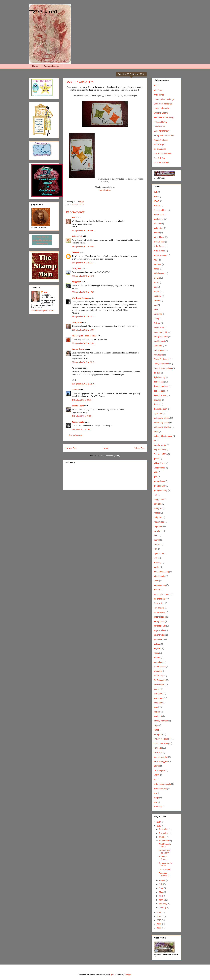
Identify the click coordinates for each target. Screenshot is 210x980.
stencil (157, 707)
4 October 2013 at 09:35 (82, 400)
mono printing (160, 585)
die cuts (157, 373)
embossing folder (161, 418)
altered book (159, 237)
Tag (155, 725)
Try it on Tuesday (161, 163)
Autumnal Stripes (163, 858)
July (161, 884)
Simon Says (159, 145)
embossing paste (161, 423)
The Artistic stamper (163, 739)
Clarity (157, 319)
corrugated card (161, 337)
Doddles (157, 400)
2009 (159, 924)
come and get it (161, 332)
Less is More (159, 126)
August (162, 880)
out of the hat (160, 599)
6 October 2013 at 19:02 (82, 429)
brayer (157, 291)
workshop (158, 807)
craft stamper (160, 350)
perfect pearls (160, 626)
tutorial (157, 766)
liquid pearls (159, 554)
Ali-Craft (157, 224)
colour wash (159, 328)
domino (157, 404)
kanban (157, 545)
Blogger (128, 974)
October (163, 837)
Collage (157, 323)
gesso (156, 459)
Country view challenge (164, 99)
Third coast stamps (162, 743)
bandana (158, 264)
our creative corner (162, 594)
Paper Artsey (159, 612)
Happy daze (159, 499)
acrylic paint (159, 215)
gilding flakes (159, 463)
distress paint (160, 391)
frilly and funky (160, 450)
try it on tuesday (161, 757)
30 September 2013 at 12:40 (83, 384)
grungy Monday (161, 490)
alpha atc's (158, 228)
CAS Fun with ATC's (80, 82)
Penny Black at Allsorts (164, 135)
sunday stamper (161, 721)
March (162, 900)
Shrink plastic (160, 667)
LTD (155, 558)
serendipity (159, 662)
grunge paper (160, 486)
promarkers (159, 639)
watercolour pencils (162, 784)
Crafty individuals (161, 364)
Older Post (139, 448)
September (164, 841)
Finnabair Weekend (164, 874)
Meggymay (77, 282)
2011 (159, 916)
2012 (159, 912)
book (156, 282)
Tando (156, 730)
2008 (159, 928)
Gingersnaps (159, 468)
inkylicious (158, 526)
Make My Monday (162, 131)
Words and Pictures (80, 298)
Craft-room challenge (163, 104)
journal (157, 540)
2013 (159, 826)
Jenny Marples (78, 422)
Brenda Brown (78, 349)
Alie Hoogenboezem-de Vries (84, 336)
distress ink (159, 382)
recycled (157, 648)
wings (156, 798)
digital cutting (160, 377)
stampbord (158, 694)
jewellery (158, 531)
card (156, 305)
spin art (157, 689)
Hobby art (158, 508)
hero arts (158, 504)
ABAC (156, 86)
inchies (157, 513)
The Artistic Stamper (163, 154)
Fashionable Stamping (164, 117)
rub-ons (157, 658)
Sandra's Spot (78, 406)
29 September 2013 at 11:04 (83, 343)
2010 (159, 920)
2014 (159, 822)
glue (156, 477)
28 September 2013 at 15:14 (83, 263)
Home (35, 66)
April (161, 896)
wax (155, 793)
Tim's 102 (158, 752)
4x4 (155, 192)
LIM (155, 549)
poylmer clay (159, 635)
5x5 (155, 197)
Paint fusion (159, 603)
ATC (156, 260)
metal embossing (161, 572)
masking (157, 563)
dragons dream (160, 409)
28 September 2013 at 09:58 (83, 247)
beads (156, 269)
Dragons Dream (161, 113)
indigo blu (158, 517)
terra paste (158, 734)
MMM (156, 581)
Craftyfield (77, 269)
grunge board (160, 481)
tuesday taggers (161, 761)
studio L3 (158, 716)
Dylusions (158, 413)
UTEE (156, 775)
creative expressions (163, 368)
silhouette (158, 671)
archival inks (159, 242)
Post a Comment (76, 435)
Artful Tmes (159, 251)
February (163, 904)
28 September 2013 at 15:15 (83, 276)
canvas (157, 300)
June (162, 888)
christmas (158, 314)
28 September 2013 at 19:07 (83, 330)
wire (156, 802)
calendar (158, 296)
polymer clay (159, 630)
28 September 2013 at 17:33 (83, 317)
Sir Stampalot (160, 149)
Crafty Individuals (161, 108)
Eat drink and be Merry (164, 852)
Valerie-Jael (77, 236)
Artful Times (159, 95)
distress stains (160, 395)
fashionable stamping (163, 436)
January (163, 908)
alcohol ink (158, 219)
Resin (156, 653)
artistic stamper (160, 255)
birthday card (159, 273)
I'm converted (165, 869)
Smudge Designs (52, 66)
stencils (157, 712)
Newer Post (71, 448)
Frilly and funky (160, 122)
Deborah (76, 252)
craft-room (158, 355)
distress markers (161, 386)
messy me (43, 11)
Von (74, 217)
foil (155, 441)
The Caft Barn (160, 158)
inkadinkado (159, 522)
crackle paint (159, 341)
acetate (157, 206)
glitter (156, 472)
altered (157, 233)
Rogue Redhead (161, 140)
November (164, 833)
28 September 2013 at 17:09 (83, 292)
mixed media (159, 576)
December (164, 829)
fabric (156, 432)
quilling (157, 644)
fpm (112, 974)
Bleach (157, 278)
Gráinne (75, 390)
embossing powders (163, 427)
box (155, 287)
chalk (156, 310)
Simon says (159, 676)
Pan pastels (159, 608)
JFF (155, 535)
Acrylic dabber (160, 210)
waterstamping (160, 789)
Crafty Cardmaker (162, 359)
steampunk (159, 703)
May (161, 892)
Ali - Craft (158, 90)
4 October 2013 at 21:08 (82, 416)
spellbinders (159, 685)
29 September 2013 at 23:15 (83, 362)
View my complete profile (42, 311)
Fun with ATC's (105, 190)
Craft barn (158, 346)
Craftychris (77, 322)
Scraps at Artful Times (165, 864)
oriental (157, 590)
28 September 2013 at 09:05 (83, 230)
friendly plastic (160, 445)
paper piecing (160, 617)
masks (157, 567)
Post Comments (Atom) (110, 456)
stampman (158, 698)
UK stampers (159, 770)
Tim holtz (158, 748)
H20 (156, 495)
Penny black (159, 621)
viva (155, 780)
